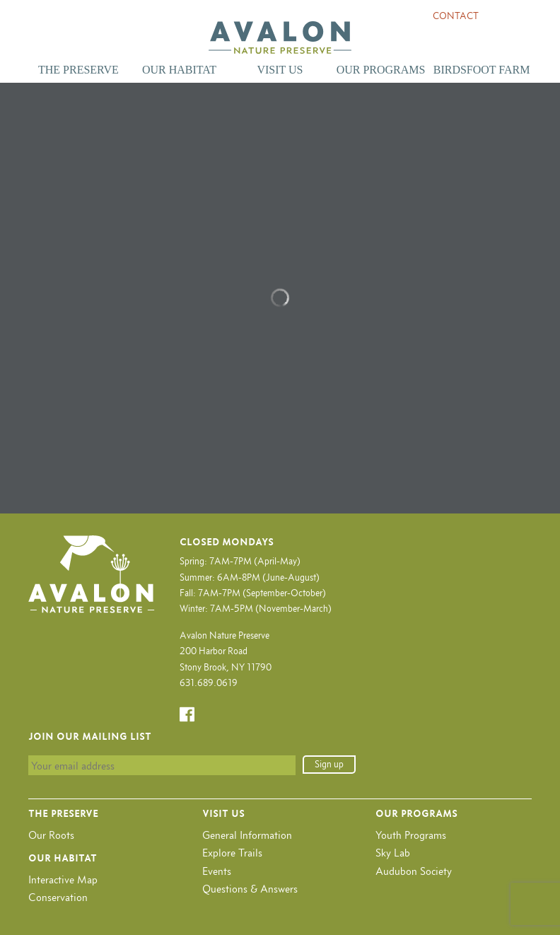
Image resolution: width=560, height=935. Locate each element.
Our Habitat (179, 70)
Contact (456, 16)
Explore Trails (232, 853)
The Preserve (78, 70)
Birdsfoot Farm (482, 70)
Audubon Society (414, 871)
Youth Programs (411, 835)
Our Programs (381, 70)
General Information (247, 835)
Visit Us (280, 70)
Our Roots (51, 835)
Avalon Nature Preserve (280, 37)
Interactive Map (63, 879)
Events (217, 871)
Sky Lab (393, 853)
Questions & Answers (250, 889)
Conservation (58, 897)
